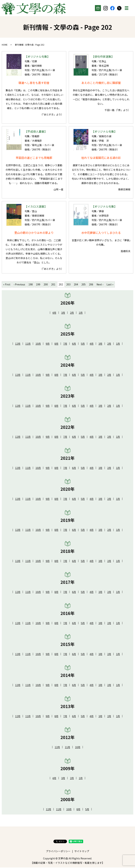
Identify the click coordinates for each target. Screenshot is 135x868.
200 (46, 285)
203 (68, 285)
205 (83, 285)
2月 (72, 313)
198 (31, 285)
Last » (110, 285)
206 (91, 285)
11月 (28, 344)
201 (53, 285)
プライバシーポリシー (58, 851)
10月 (38, 344)
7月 (65, 344)
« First (7, 285)
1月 (81, 313)
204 (76, 285)
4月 (54, 313)
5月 (83, 344)
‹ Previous (19, 285)
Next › (100, 285)
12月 (18, 344)
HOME (5, 45)
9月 (48, 344)
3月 (63, 313)
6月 (74, 344)
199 (38, 285)
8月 (56, 344)
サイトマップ (82, 851)
